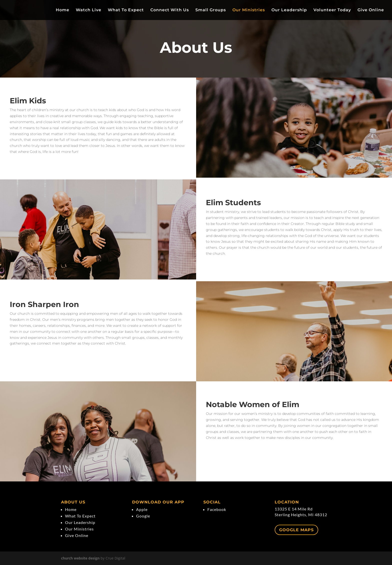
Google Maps (296, 530)
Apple (142, 509)
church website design (80, 558)
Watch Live (89, 10)
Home (63, 10)
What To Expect (126, 10)
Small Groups (211, 10)
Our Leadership (289, 10)
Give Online (371, 10)
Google (143, 516)
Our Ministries (249, 10)
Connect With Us (170, 10)
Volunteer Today (332, 10)
